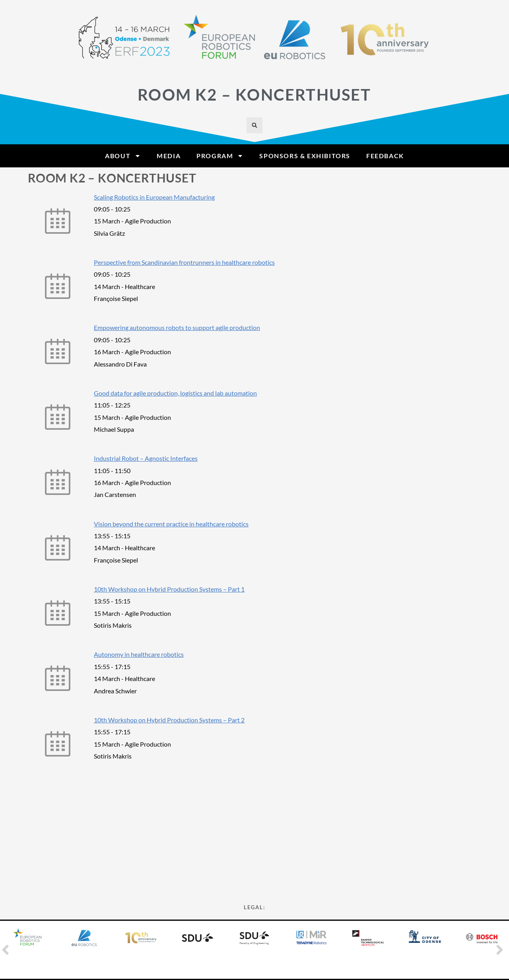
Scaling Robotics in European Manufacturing (154, 197)
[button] (254, 125)
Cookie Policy (255, 855)
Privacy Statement (254, 869)
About (123, 156)
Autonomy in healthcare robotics (139, 654)
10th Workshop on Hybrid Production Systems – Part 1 (169, 589)
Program (220, 156)
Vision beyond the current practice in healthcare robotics (171, 524)
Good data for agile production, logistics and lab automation (175, 393)
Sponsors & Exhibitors (305, 156)
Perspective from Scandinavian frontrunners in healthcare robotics (184, 262)
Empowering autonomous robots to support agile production (177, 327)
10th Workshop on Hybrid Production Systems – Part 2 (169, 720)
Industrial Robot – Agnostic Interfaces (146, 458)
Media (169, 156)
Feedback (385, 156)
